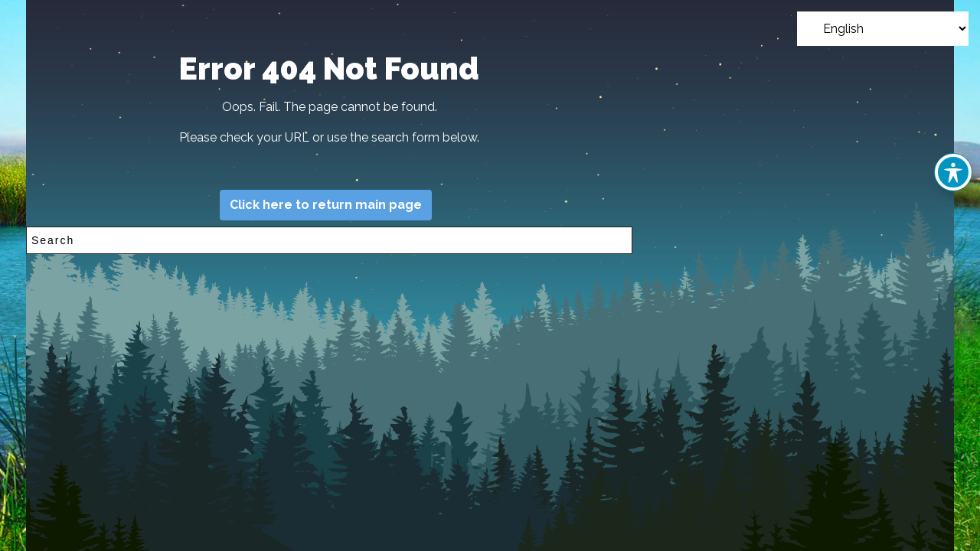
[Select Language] (883, 29)
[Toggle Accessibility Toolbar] (953, 172)
